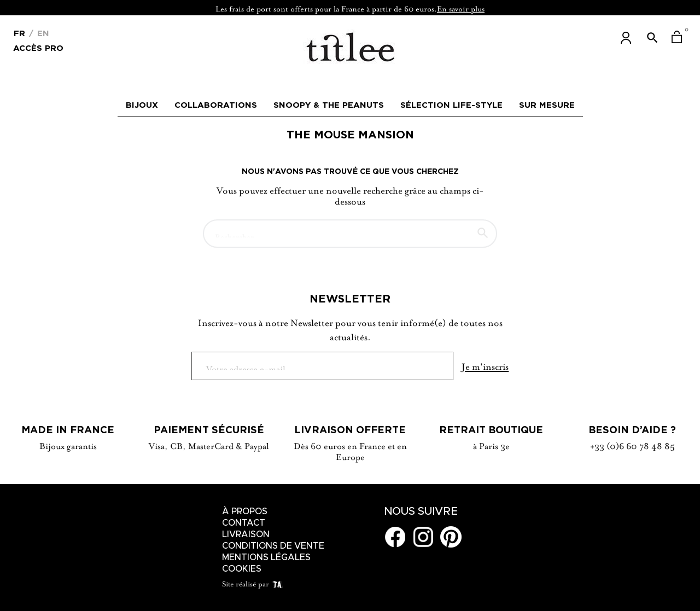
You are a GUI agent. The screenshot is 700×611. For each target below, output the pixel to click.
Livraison (246, 534)
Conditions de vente (273, 546)
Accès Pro (38, 47)
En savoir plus (461, 8)
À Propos (245, 511)
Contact (244, 523)
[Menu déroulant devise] (19, 32)
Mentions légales (266, 557)
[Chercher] (350, 229)
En (42, 33)
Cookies (242, 569)
